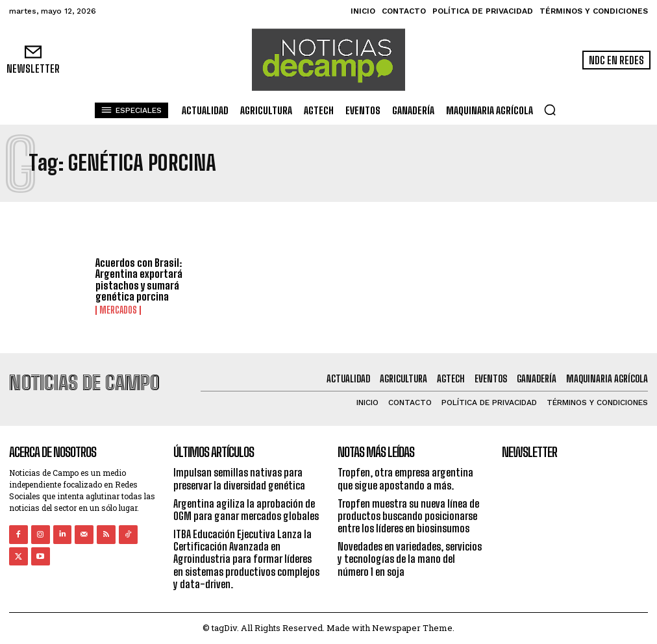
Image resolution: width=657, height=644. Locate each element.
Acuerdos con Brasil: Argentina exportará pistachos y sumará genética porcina (139, 280)
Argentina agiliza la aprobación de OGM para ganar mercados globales (246, 510)
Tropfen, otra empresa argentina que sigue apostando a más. (405, 478)
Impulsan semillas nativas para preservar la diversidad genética (239, 478)
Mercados (118, 310)
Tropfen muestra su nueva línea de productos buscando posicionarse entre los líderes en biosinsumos (408, 516)
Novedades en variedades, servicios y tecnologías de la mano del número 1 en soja (410, 559)
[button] (550, 110)
